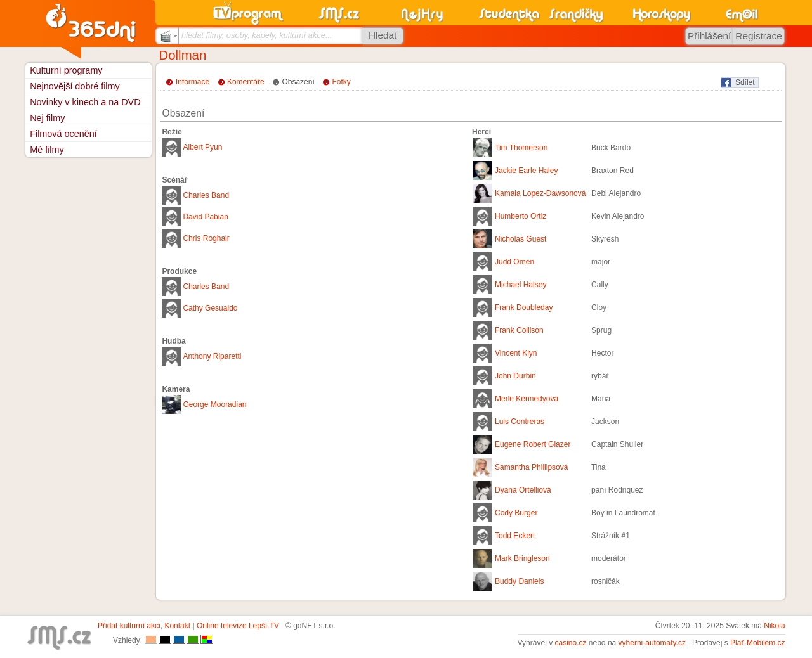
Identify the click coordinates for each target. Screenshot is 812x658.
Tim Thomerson (521, 148)
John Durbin (515, 376)
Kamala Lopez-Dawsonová (540, 193)
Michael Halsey (521, 285)
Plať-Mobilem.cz (758, 643)
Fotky (342, 82)
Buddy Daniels (519, 581)
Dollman (183, 55)
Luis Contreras (520, 422)
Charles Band (206, 195)
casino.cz (570, 643)
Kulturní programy (66, 70)
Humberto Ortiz (521, 216)
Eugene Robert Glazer (533, 444)
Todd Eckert (515, 536)
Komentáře (246, 82)
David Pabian (205, 217)
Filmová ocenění (63, 134)
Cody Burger (516, 513)
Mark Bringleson (522, 558)
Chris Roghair (206, 238)
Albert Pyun (202, 147)
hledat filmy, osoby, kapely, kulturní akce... (257, 35)
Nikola (774, 626)
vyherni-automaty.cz (652, 643)
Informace (193, 82)
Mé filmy (47, 150)
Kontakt (177, 626)
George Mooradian (214, 404)
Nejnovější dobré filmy (75, 86)
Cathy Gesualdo (210, 308)
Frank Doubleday (524, 307)
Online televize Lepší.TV (238, 626)
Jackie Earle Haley (526, 171)
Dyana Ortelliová (523, 490)
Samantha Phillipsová (531, 467)
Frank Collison (519, 330)
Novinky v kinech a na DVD (85, 102)
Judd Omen (514, 262)
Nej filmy (47, 118)
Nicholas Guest (521, 239)
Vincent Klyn (516, 353)
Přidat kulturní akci (129, 626)
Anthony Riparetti (212, 356)
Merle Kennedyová (527, 399)
